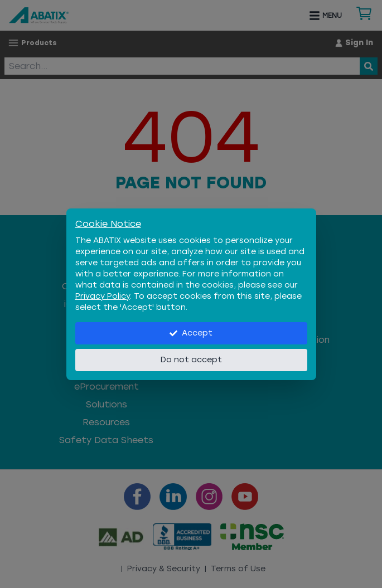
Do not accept (191, 360)
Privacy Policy (103, 296)
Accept (191, 333)
